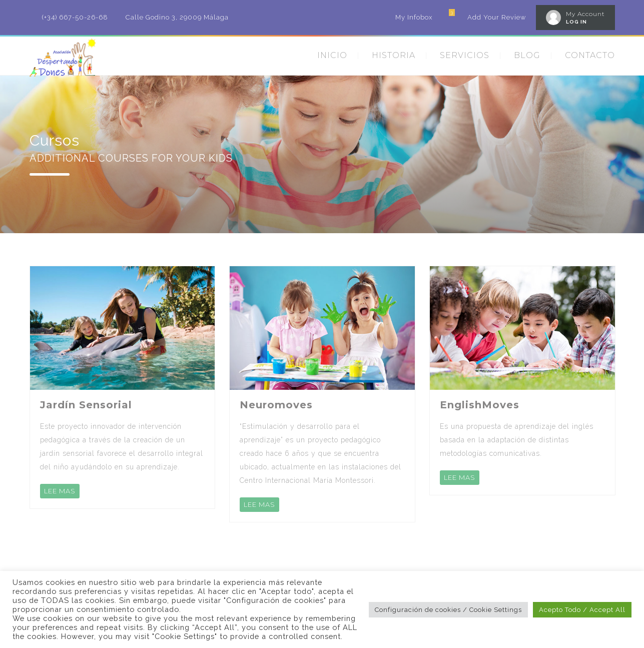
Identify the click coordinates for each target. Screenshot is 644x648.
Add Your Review (497, 17)
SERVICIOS (465, 55)
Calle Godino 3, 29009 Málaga (177, 17)
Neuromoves (276, 405)
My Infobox (414, 17)
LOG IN (576, 22)
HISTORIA (394, 55)
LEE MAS (60, 491)
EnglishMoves (480, 405)
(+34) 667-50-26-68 (75, 17)
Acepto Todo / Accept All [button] (582, 610)
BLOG (527, 55)
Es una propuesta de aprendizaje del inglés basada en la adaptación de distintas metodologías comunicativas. (517, 440)
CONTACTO (590, 55)
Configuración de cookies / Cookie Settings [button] (448, 610)
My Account (585, 14)
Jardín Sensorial (86, 405)
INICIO (332, 55)
